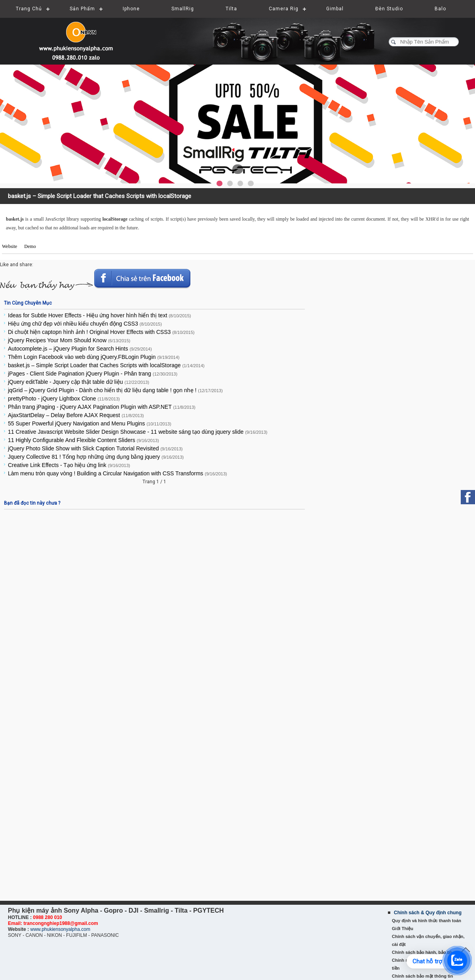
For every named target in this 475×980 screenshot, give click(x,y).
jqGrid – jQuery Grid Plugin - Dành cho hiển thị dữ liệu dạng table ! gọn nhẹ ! (115, 390)
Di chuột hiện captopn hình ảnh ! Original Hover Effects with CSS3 (101, 332)
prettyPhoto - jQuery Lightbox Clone (64, 398)
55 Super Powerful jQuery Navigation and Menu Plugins (90, 423)
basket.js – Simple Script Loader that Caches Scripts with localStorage (106, 365)
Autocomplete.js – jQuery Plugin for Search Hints (80, 349)
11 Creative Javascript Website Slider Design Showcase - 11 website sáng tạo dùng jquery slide (138, 432)
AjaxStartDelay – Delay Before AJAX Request (76, 415)
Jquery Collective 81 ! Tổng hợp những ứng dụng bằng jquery (96, 457)
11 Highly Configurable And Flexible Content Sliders (84, 440)
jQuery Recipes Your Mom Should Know (69, 340)
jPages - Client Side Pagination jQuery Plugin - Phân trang (93, 374)
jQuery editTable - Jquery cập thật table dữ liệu (79, 382)
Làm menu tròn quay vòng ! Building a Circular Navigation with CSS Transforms (118, 473)
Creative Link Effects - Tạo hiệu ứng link (69, 465)
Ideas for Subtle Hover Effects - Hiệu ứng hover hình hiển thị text (99, 315)
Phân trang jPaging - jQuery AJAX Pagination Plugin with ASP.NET (102, 407)
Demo (30, 246)
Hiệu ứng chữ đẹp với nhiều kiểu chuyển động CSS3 (85, 324)
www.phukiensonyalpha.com (60, 929)
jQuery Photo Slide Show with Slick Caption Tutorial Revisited (95, 448)
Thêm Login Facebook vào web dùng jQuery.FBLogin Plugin (94, 357)
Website (9, 246)
